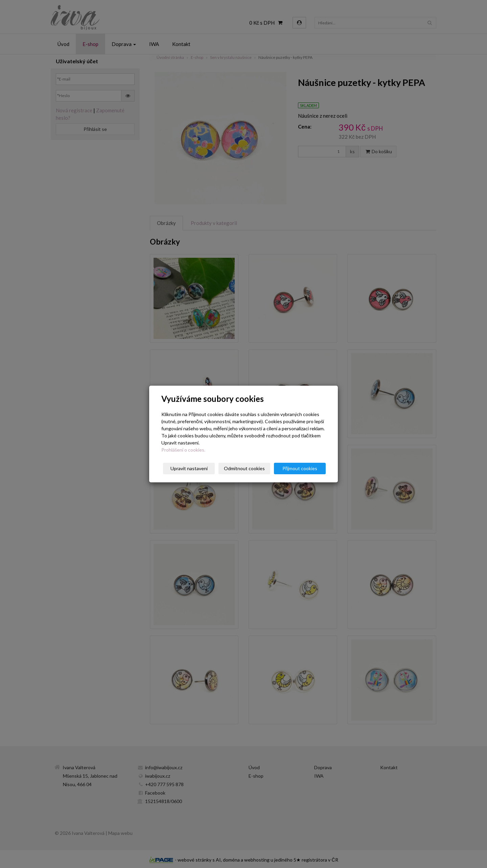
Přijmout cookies (300, 468)
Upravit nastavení (189, 468)
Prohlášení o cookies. (183, 450)
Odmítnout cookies (244, 468)
